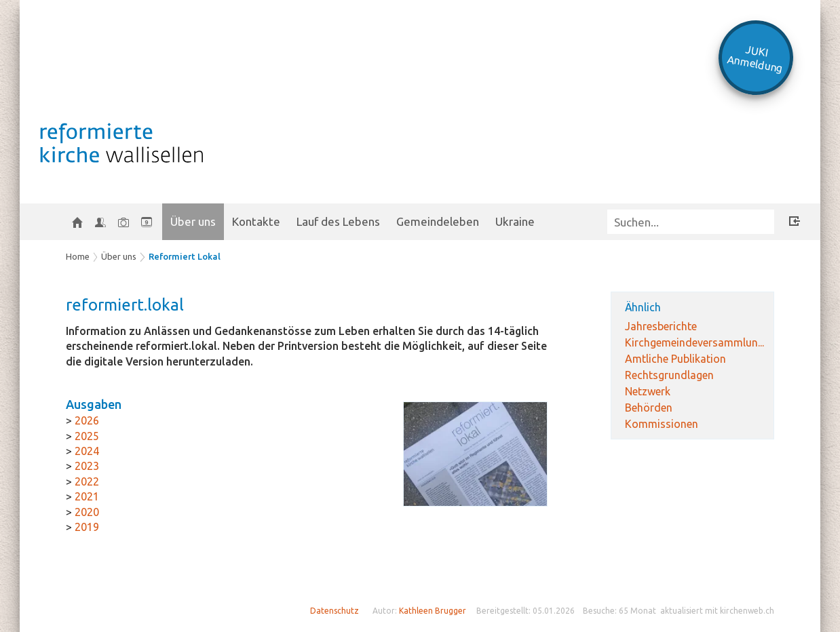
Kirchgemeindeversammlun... (694, 342)
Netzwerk (648, 391)
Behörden (649, 408)
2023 (87, 466)
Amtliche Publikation (675, 359)
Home (78, 256)
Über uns (193, 221)
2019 (87, 527)
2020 (87, 512)
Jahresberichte (661, 326)
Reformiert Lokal (185, 256)
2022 (87, 481)
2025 (87, 436)
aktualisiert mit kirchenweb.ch (717, 611)
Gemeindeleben (438, 221)
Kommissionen (662, 424)
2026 (87, 420)
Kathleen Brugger (433, 611)
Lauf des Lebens (338, 221)
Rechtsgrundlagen (669, 375)
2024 (87, 451)
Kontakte (256, 221)
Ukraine (515, 221)
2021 (87, 496)
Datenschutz (335, 611)
